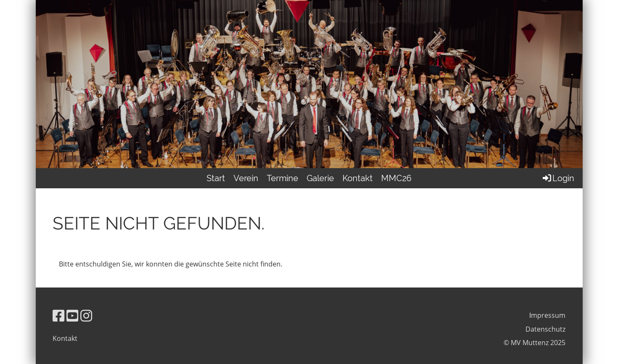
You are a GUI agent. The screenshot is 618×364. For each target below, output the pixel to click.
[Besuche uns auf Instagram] (86, 315)
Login (558, 178)
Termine (282, 178)
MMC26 (396, 178)
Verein (246, 178)
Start (216, 178)
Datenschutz (545, 329)
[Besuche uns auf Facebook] (58, 315)
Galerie (320, 178)
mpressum (548, 315)
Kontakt (358, 178)
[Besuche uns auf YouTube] (72, 315)
